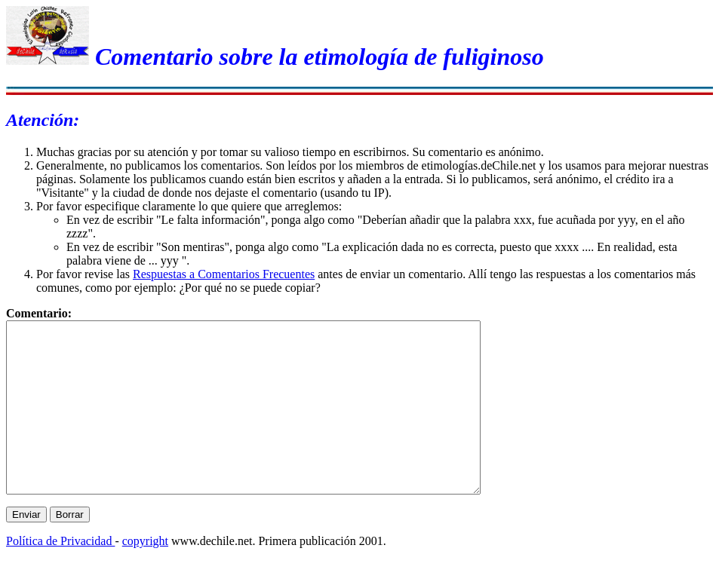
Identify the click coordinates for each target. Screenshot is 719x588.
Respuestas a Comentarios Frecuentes (224, 274)
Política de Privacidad (60, 575)
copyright (145, 575)
